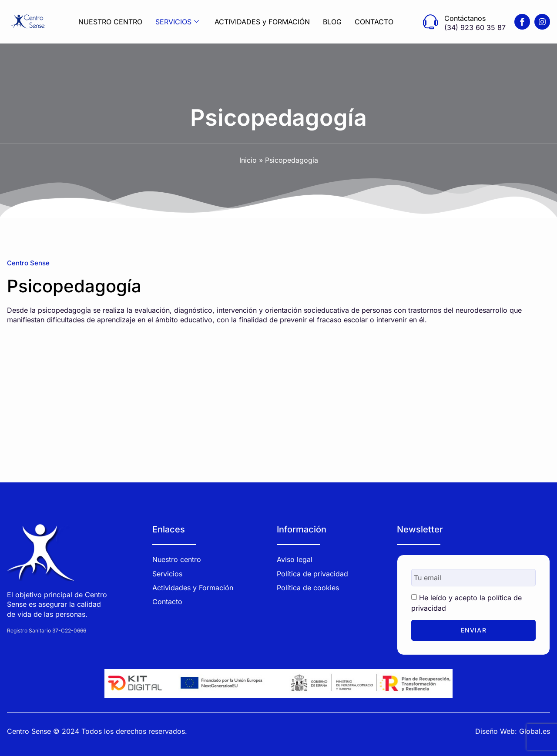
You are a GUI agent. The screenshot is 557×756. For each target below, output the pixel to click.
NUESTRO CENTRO (110, 22)
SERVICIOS (177, 22)
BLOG (332, 22)
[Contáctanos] (430, 22)
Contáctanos (465, 18)
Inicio (248, 160)
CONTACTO (374, 22)
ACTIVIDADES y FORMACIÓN (262, 22)
